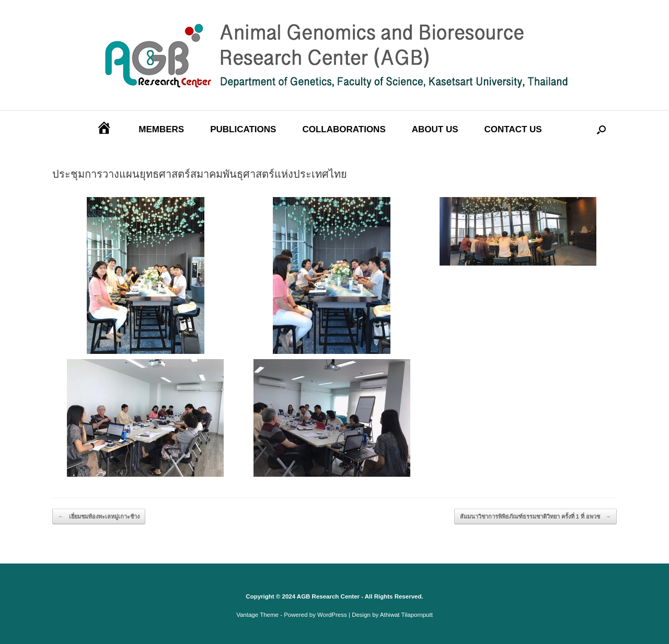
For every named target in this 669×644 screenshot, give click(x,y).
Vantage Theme (257, 615)
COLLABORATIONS (344, 129)
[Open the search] (601, 130)
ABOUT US (435, 129)
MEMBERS (161, 129)
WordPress (332, 615)
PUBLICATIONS (243, 129)
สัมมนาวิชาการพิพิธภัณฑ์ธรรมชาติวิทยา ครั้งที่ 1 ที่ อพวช (535, 517)
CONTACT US (513, 129)
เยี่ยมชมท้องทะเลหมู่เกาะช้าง (99, 517)
